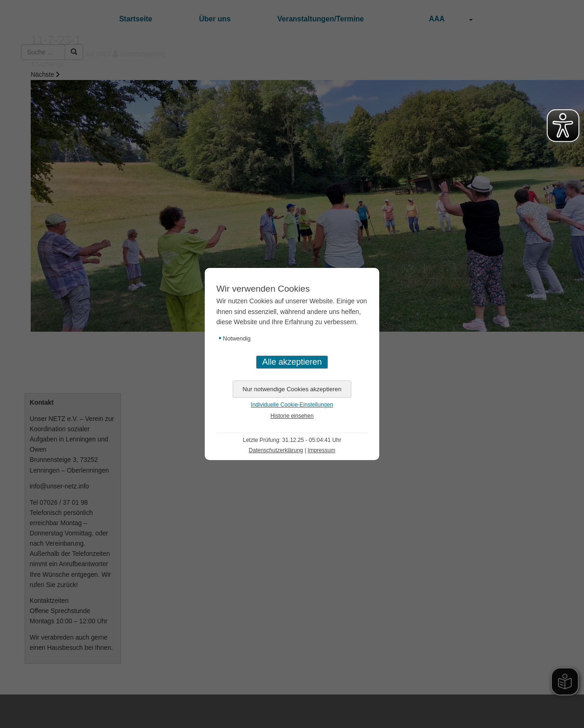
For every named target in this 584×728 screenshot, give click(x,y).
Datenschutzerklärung (276, 450)
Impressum (321, 450)
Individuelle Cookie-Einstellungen (292, 405)
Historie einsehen (292, 416)
